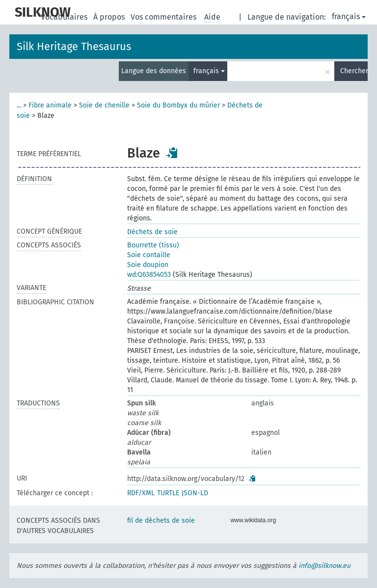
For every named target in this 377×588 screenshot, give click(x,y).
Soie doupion (148, 265)
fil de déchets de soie (161, 521)
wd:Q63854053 (149, 275)
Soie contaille (149, 255)
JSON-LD (195, 493)
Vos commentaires (164, 17)
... (19, 105)
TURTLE (168, 493)
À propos (110, 17)
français (349, 16)
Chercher (354, 71)
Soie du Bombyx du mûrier (178, 105)
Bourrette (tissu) (153, 245)
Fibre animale (50, 105)
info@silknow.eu (324, 566)
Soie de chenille (104, 105)
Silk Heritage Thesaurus (74, 46)
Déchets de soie (152, 232)
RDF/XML (141, 493)
